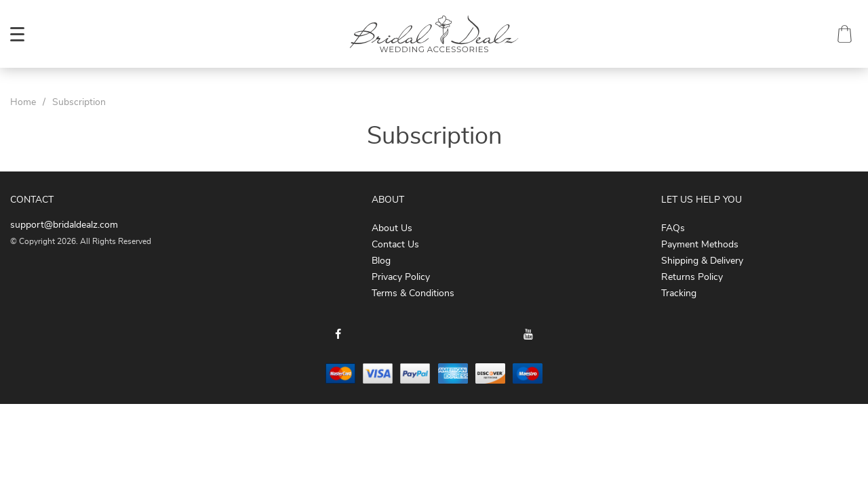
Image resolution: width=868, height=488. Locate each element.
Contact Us (395, 245)
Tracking (679, 293)
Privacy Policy (401, 277)
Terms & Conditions (413, 293)
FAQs (673, 228)
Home (23, 102)
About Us (392, 228)
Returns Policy (692, 277)
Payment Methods (700, 245)
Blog (381, 261)
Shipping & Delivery (702, 261)
